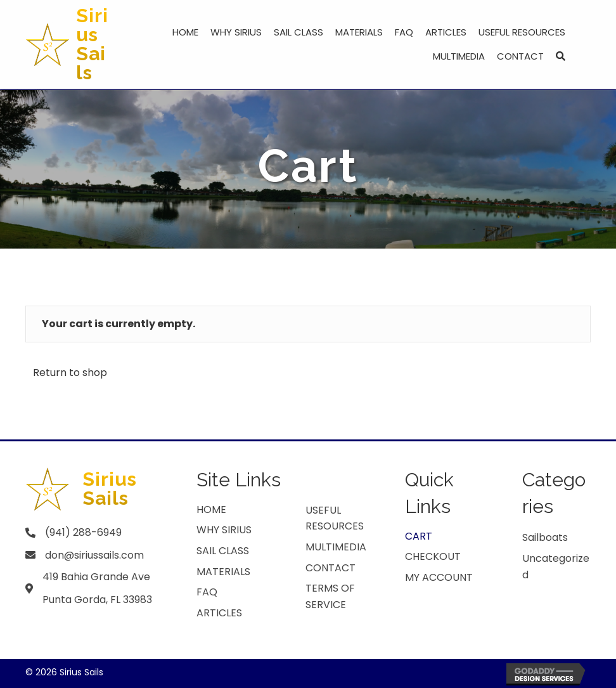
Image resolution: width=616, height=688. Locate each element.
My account (439, 577)
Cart (419, 536)
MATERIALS (223, 572)
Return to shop (70, 373)
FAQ (207, 592)
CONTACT (330, 568)
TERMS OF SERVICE (330, 596)
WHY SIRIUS (224, 530)
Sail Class (223, 551)
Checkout (433, 556)
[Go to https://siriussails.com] (71, 44)
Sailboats (545, 537)
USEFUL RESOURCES (335, 518)
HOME (211, 510)
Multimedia (336, 547)
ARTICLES (219, 613)
